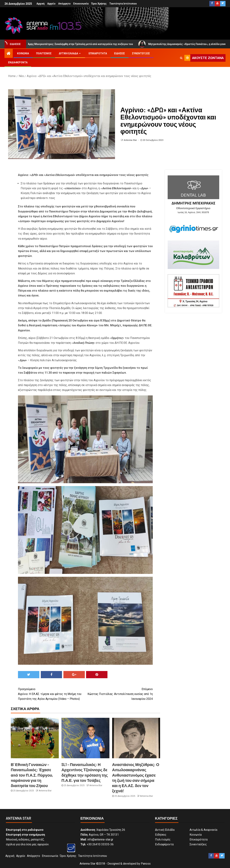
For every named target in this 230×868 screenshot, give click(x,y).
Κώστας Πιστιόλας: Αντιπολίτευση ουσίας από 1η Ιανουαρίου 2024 (119, 694)
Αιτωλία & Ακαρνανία (203, 830)
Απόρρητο (64, 4)
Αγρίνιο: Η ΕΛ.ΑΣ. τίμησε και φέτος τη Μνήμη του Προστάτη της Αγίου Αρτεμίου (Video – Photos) (52, 694)
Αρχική (41, 4)
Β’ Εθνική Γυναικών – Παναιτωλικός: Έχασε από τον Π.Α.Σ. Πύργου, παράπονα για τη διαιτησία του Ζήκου (32, 775)
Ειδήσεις (119, 53)
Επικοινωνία (81, 4)
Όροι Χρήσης (99, 4)
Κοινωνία (23, 53)
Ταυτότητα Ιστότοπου (123, 4)
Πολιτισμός (44, 53)
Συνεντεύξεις (141, 53)
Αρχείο (51, 4)
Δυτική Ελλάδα (68, 53)
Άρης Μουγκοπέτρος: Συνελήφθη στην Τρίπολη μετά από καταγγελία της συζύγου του (80, 44)
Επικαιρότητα (98, 53)
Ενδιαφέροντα (18, 62)
